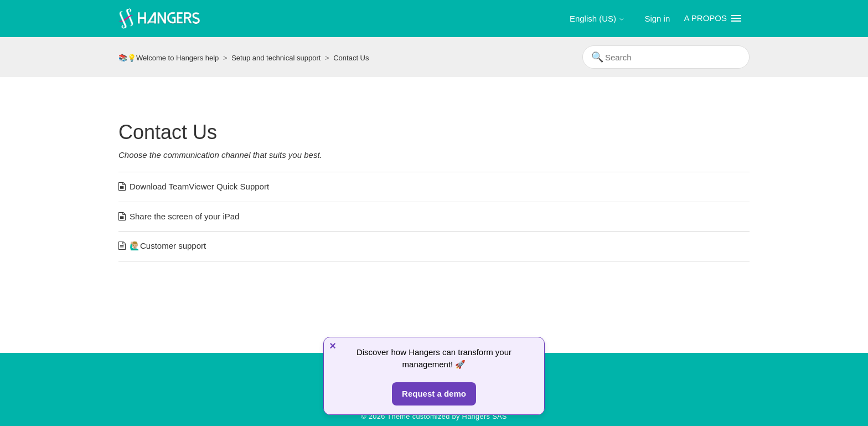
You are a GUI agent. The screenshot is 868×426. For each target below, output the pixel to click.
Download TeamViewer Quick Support (199, 186)
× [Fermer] (333, 346)
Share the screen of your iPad (184, 216)
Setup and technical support (276, 58)
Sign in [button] (657, 19)
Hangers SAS (485, 416)
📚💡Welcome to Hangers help (169, 58)
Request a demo (434, 394)
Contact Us (351, 58)
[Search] (666, 57)
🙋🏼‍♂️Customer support (168, 246)
